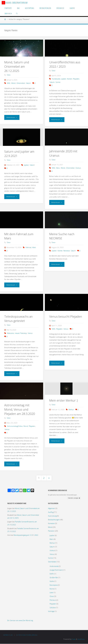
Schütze (53, 608)
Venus (30, 333)
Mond (13, 83)
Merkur (71, 409)
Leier (51, 593)
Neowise (67, 251)
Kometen (51, 523)
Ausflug (51, 512)
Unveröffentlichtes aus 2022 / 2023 (65, 64)
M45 (54, 329)
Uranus (78, 168)
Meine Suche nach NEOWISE (62, 236)
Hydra (52, 581)
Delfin (52, 574)
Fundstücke (56, 79)
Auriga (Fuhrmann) (56, 570)
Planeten (51, 531)
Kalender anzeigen (74, 498)
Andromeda (54, 566)
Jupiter (64, 79)
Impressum (8, 635)
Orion (52, 596)
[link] (17, 13)
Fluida (73, 639)
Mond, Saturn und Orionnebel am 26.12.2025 (17, 66)
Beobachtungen (54, 520)
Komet (70, 79)
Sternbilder (52, 562)
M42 (9, 83)
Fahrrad (28, 247)
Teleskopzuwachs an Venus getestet (19, 319)
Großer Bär (54, 578)
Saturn (28, 83)
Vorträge (51, 611)
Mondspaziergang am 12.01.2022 (26, 535)
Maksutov (11, 333)
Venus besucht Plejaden (66, 316)
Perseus (53, 600)
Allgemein (52, 508)
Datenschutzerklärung (27, 635)
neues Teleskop (21, 333)
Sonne (58, 82)
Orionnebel (21, 83)
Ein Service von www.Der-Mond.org (20, 620)
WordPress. (81, 639)
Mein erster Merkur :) (64, 400)
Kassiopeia (54, 585)
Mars (58, 168)
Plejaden (76, 79)
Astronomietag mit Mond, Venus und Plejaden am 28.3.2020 (20, 409)
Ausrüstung (52, 516)
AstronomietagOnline (15, 426)
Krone (52, 589)
